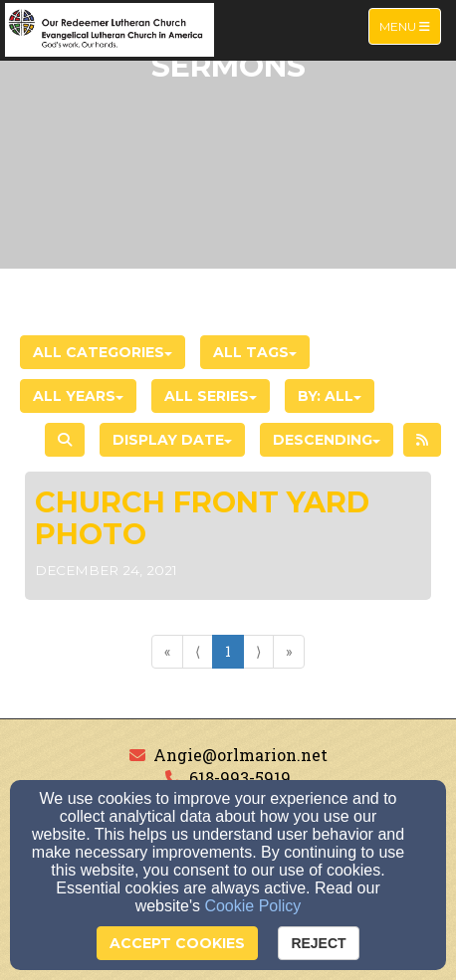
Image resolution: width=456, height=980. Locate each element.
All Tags (255, 352)
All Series (211, 396)
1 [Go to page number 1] (228, 651)
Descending (327, 440)
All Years (78, 396)
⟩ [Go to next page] (258, 651)
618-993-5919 (240, 778)
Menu (410, 25)
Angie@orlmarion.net (240, 755)
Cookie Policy (252, 906)
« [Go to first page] (167, 651)
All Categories (103, 352)
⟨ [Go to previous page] (198, 651)
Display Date (172, 440)
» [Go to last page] (289, 651)
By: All (330, 396)
